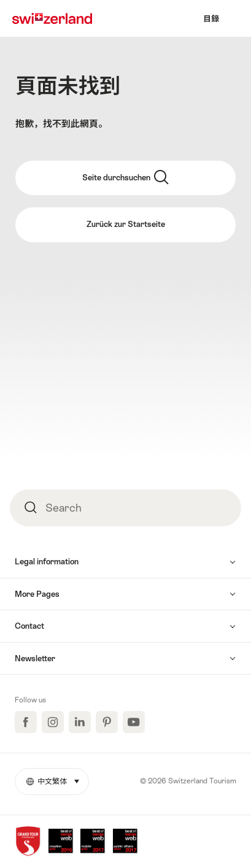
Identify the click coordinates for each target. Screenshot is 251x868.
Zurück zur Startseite (126, 224)
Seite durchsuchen (125, 177)
